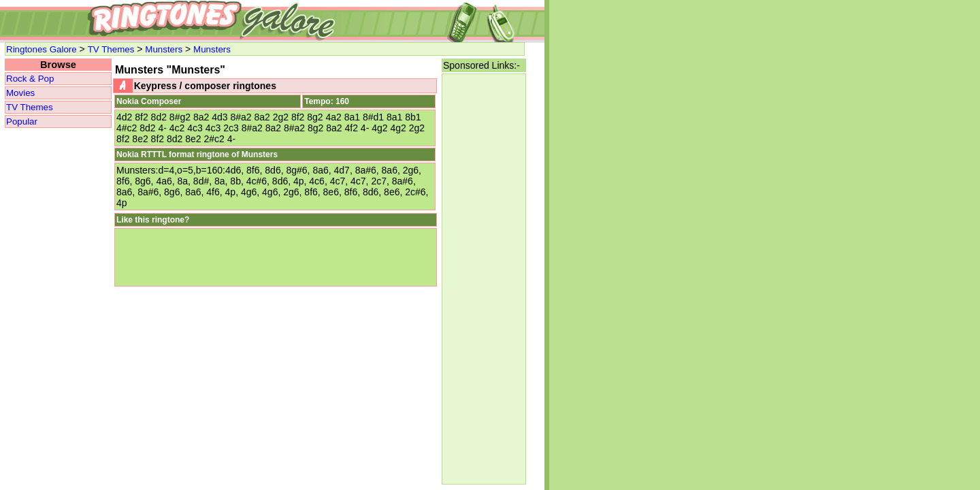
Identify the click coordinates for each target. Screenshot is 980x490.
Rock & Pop (30, 79)
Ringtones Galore (42, 49)
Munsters (164, 49)
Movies (20, 93)
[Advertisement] (484, 279)
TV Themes (111, 49)
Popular (22, 121)
